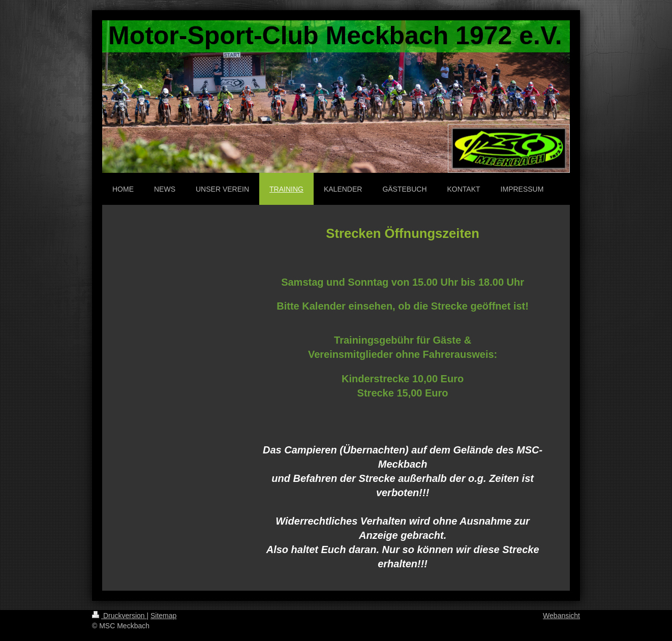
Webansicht (561, 616)
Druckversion (119, 616)
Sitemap (163, 616)
